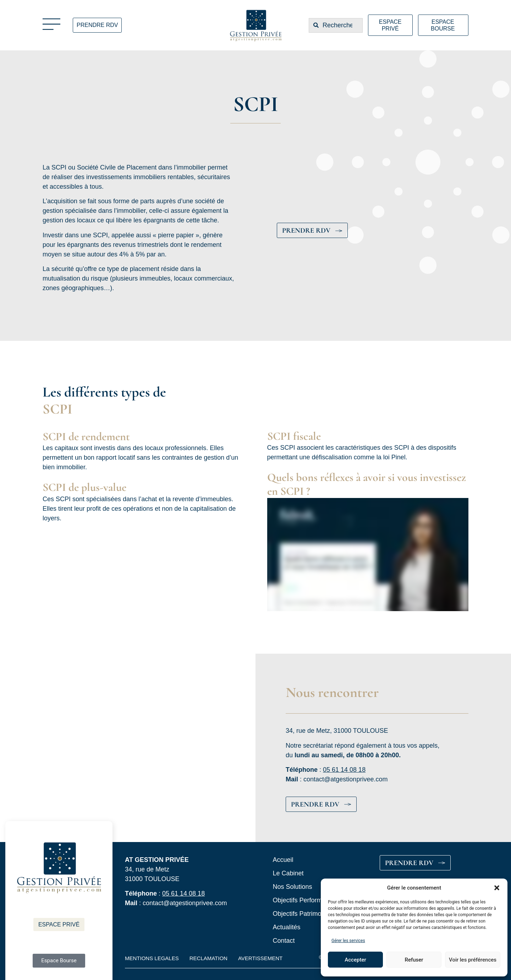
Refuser (414, 960)
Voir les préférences (473, 960)
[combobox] (336, 25)
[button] (497, 888)
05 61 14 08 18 (344, 770)
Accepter (355, 960)
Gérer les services (348, 941)
